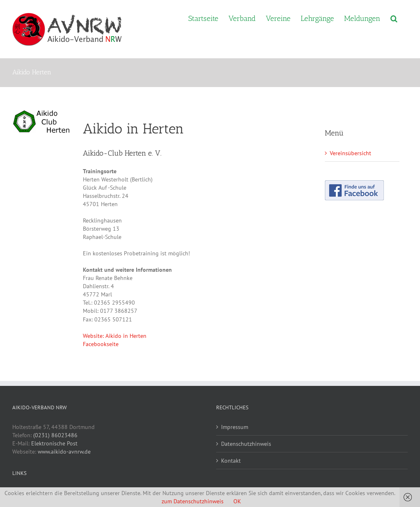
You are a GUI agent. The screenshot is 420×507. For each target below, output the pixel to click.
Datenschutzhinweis (246, 444)
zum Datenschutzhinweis (193, 501)
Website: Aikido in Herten (115, 336)
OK (237, 501)
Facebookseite (101, 344)
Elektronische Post (54, 443)
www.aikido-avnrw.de (64, 452)
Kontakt (231, 461)
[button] (394, 18)
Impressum (235, 427)
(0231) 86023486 (55, 435)
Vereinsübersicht (350, 153)
